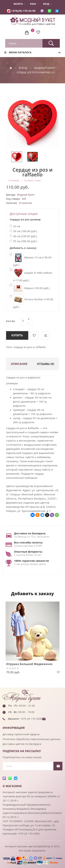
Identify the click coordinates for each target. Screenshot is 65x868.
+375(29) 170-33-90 (23, 11)
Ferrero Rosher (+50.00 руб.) (31, 301)
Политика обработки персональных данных (32, 739)
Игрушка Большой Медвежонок (29, 664)
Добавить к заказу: (23, 248)
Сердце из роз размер (25, 219)
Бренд (23, 68)
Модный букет (45, 68)
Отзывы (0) (45, 364)
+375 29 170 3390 (31, 719)
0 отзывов (14, 180)
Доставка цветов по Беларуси (22, 744)
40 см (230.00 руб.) (23, 236)
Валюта (19, 4)
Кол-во (10, 321)
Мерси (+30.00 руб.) (30, 288)
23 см (15, 226)
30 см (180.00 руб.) (23, 231)
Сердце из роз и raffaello (36, 72)
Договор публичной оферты (21, 734)
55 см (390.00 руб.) (23, 241)
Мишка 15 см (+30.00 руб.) (31, 260)
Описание (19, 364)
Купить (17, 335)
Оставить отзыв (32, 180)
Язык (34, 4)
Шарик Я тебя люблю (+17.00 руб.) (31, 275)
